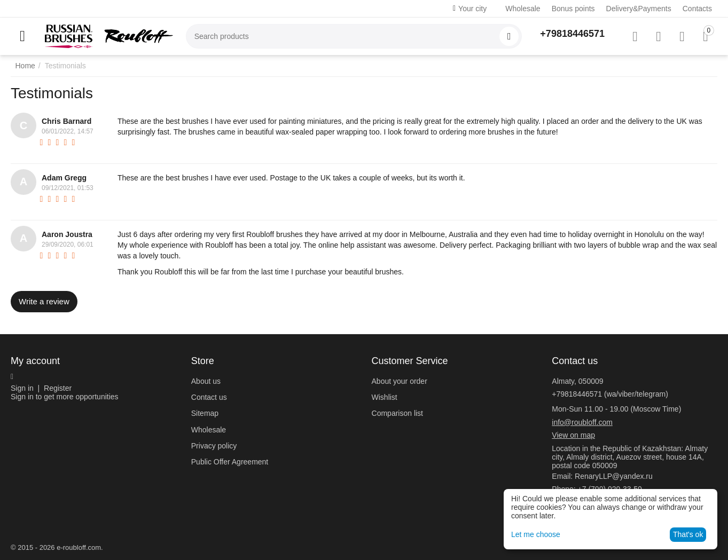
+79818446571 (572, 34)
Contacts (697, 9)
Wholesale (523, 9)
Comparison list (397, 413)
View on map (573, 435)
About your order (400, 381)
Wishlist (385, 397)
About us (206, 381)
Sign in (22, 388)
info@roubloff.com (582, 422)
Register (58, 388)
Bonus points (573, 9)
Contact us (209, 397)
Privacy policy (214, 446)
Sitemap (205, 413)
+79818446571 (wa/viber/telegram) (610, 394)
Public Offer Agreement (230, 462)
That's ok (688, 534)
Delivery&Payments (639, 9)
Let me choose (536, 534)
